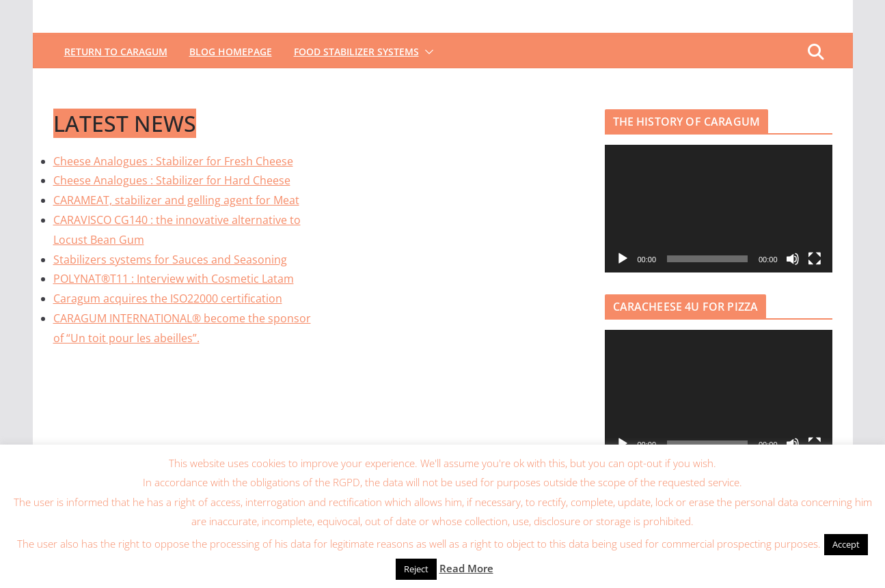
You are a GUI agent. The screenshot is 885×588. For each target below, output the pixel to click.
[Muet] (793, 259)
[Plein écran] (815, 259)
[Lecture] (623, 259)
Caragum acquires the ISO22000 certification (168, 298)
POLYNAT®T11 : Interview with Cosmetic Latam (174, 279)
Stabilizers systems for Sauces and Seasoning (170, 260)
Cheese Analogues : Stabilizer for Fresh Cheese (173, 161)
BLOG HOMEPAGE (231, 52)
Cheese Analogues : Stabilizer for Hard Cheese (172, 180)
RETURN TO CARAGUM (116, 52)
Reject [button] (416, 569)
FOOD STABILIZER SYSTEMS (356, 52)
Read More (466, 568)
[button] (426, 52)
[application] (719, 209)
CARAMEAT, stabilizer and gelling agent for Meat (176, 200)
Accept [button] (846, 544)
